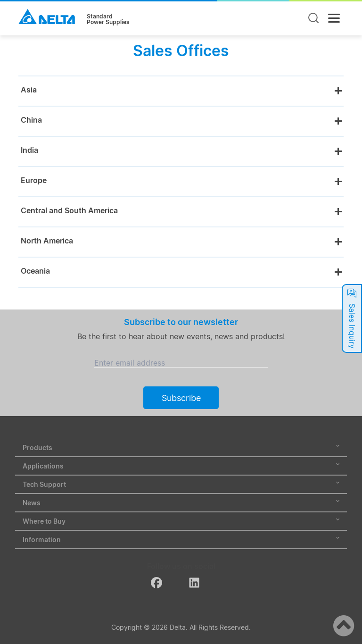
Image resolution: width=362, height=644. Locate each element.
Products (181, 447)
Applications (181, 466)
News (181, 503)
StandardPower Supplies (108, 19)
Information (181, 539)
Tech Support (181, 484)
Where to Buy (181, 521)
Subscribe (181, 398)
